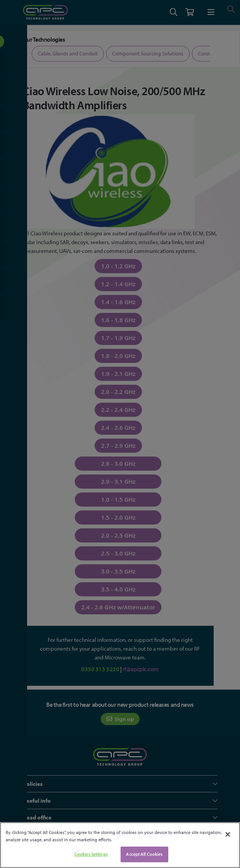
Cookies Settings (91, 854)
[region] (120, 845)
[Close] (228, 834)
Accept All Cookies (144, 854)
